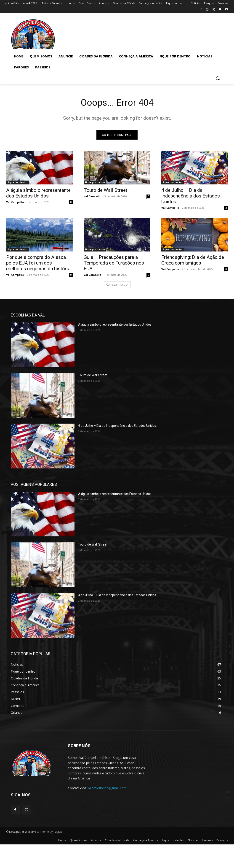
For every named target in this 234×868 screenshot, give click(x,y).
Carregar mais (117, 285)
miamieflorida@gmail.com (107, 788)
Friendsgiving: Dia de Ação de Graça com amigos (193, 260)
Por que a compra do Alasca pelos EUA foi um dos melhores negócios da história (38, 263)
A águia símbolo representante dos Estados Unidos (38, 193)
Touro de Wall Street (105, 190)
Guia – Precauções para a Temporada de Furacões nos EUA (114, 263)
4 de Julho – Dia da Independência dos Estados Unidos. (191, 196)
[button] (218, 78)
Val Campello (15, 202)
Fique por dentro (17, 182)
